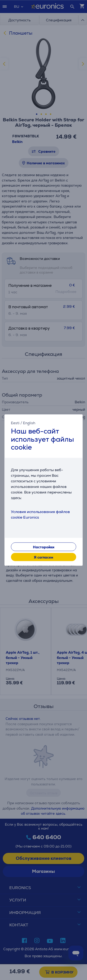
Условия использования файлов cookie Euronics (40, 514)
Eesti (15, 423)
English (29, 423)
